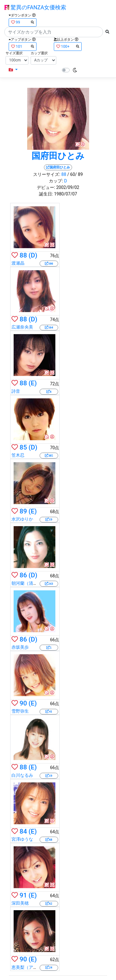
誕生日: (46, 194)
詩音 (16, 391)
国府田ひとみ (58, 156)
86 (23, 575)
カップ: (56, 181)
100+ (68, 46)
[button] (13, 70)
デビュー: (46, 187)
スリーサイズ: (47, 174)
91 (23, 895)
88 (64, 174)
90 (23, 703)
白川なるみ (22, 775)
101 (23, 46)
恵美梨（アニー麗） (31, 967)
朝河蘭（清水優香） (31, 583)
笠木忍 (18, 455)
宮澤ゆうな (22, 839)
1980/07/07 (66, 194)
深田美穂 (20, 903)
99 (23, 22)
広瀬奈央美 (22, 327)
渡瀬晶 (18, 263)
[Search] (54, 32)
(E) (32, 383)
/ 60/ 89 (75, 174)
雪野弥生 (20, 711)
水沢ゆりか (22, 519)
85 (23, 447)
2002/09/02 (68, 187)
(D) (33, 255)
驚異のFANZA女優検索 (35, 7)
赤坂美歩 (20, 647)
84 (23, 831)
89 (23, 511)
